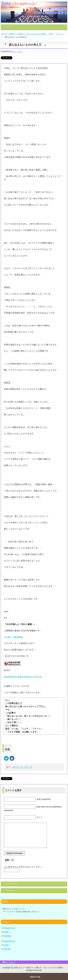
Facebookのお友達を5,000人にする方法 (23, 677)
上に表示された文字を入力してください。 (24, 867)
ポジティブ (18, 767)
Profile (6, 932)
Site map (7, 936)
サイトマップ (10, 962)
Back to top (35, 977)
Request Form (9, 928)
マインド (17, 51)
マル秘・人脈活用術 (13, 637)
